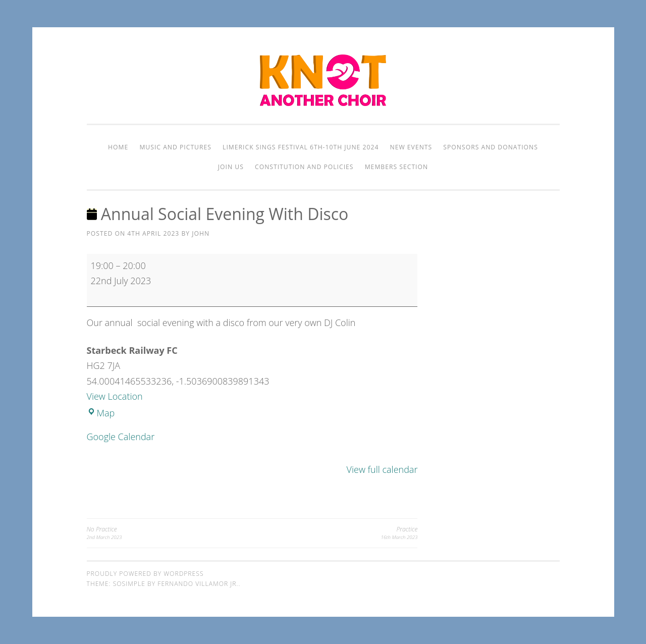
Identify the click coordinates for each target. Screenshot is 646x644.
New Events (411, 147)
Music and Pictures (175, 147)
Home (118, 147)
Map (101, 413)
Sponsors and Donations (491, 147)
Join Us (231, 167)
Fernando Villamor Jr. (198, 584)
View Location (115, 396)
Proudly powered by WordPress (145, 574)
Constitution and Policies (304, 167)
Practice (335, 533)
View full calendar (382, 469)
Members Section (396, 167)
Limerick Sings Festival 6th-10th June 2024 (301, 147)
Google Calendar (121, 437)
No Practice (170, 533)
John (201, 233)
